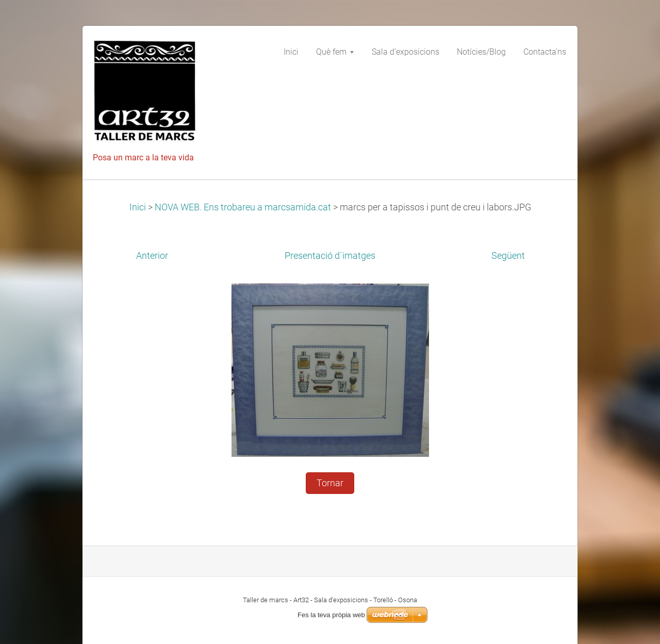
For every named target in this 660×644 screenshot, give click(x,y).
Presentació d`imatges (330, 256)
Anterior (152, 256)
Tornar (330, 483)
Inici (138, 207)
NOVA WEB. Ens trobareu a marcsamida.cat (243, 207)
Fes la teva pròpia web (331, 615)
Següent (508, 256)
